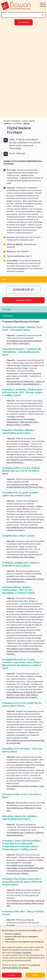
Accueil (7, 121)
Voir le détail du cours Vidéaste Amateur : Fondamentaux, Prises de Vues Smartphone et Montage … (25, 651)
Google (18, 952)
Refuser (35, 975)
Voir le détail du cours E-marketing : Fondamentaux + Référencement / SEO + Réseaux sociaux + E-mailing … (23, 422)
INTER (5, 279)
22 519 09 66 (24, 22)
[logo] (16, 9)
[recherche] (22, 15)
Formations (16, 121)
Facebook (27, 952)
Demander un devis (24, 300)
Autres (27, 123)
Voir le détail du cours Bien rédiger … (21, 557)
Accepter (12, 975)
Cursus (25, 121)
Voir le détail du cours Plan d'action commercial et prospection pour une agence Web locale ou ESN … (25, 903)
